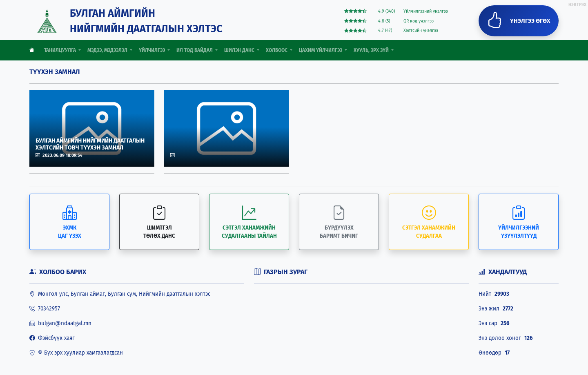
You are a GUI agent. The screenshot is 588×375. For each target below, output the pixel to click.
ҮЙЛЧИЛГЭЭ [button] (153, 50)
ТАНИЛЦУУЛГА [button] (61, 50)
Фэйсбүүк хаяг (52, 338)
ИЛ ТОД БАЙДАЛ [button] (195, 50)
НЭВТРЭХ (577, 5)
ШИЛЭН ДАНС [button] (240, 50)
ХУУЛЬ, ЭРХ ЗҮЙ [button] (372, 50)
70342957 (45, 309)
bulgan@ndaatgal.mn (60, 324)
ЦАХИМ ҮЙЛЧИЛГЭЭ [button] (321, 50)
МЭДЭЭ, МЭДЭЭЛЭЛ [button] (108, 50)
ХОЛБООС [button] (277, 50)
